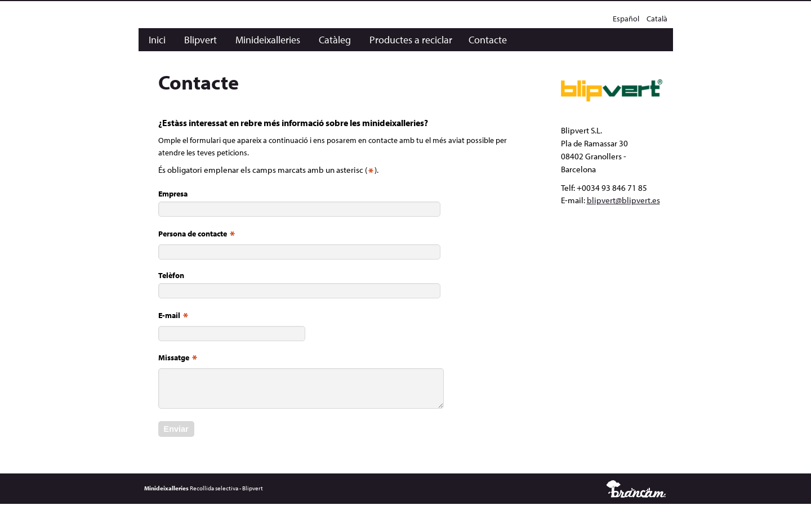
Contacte (488, 40)
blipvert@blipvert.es (623, 200)
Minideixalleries (268, 40)
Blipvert (200, 40)
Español (627, 19)
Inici (157, 40)
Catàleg (335, 40)
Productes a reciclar (411, 40)
